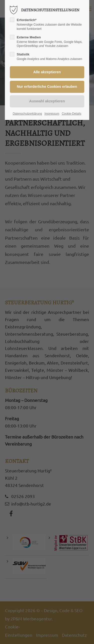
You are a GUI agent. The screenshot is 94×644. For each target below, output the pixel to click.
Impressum (52, 114)
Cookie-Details (71, 114)
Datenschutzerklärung (27, 114)
